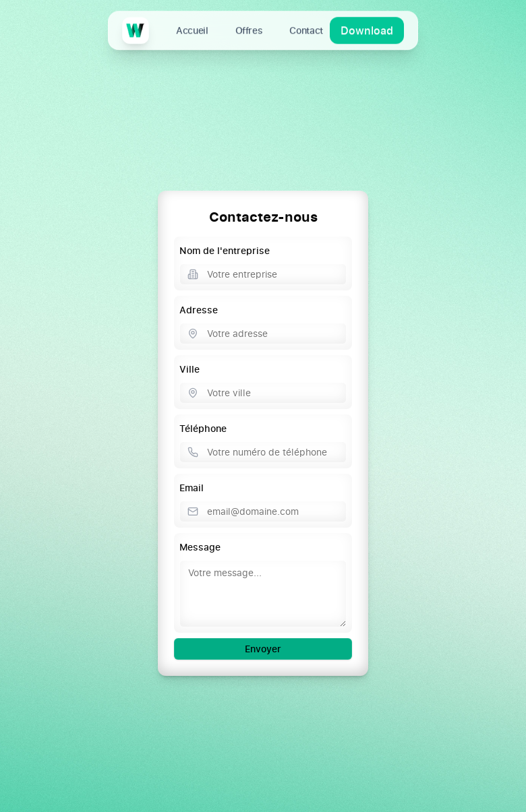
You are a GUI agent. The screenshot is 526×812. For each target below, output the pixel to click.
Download (367, 30)
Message (200, 547)
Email (192, 488)
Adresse (199, 310)
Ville (189, 369)
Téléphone (203, 428)
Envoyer (263, 649)
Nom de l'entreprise (225, 250)
